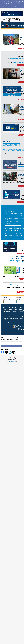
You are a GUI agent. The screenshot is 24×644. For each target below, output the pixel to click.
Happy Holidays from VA (10, 223)
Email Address (4, 341)
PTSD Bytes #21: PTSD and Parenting (13, 230)
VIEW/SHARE (14, 31)
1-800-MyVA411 (13, 259)
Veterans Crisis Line (14, 260)
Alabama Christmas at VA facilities (12, 222)
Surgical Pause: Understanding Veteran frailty (14, 232)
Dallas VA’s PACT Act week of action (12, 212)
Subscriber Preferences (7, 320)
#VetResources (5, 30)
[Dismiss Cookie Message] (22, 1)
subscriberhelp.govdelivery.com (8, 322)
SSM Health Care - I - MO (11, 144)
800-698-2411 (19, 259)
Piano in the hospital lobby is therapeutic (13, 225)
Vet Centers (18, 262)
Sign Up (4, 321)
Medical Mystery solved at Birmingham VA (14, 235)
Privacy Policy (8, 361)
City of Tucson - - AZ (11, 143)
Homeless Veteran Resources (16, 263)
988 (19, 260)
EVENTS (19, 31)
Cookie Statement (15, 7)
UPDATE (21, 279)
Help (17, 361)
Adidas (22, 191)
